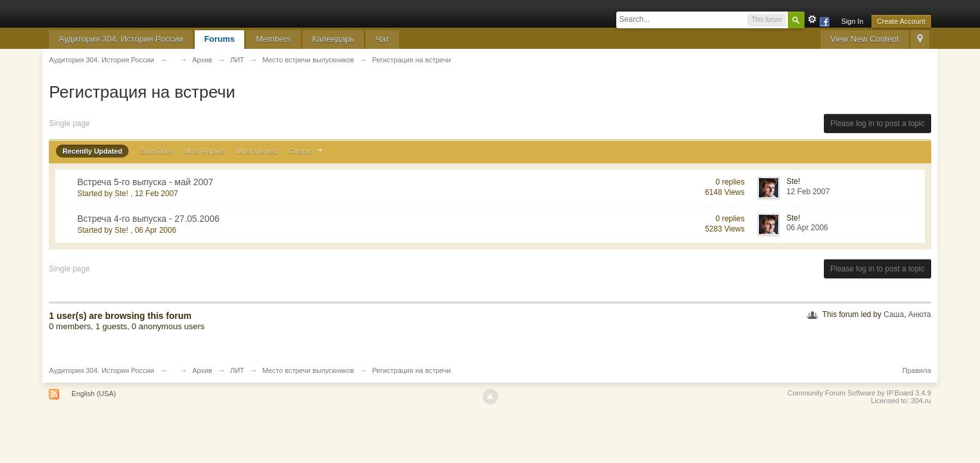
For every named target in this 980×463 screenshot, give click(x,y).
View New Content (865, 39)
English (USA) (94, 394)
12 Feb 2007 (808, 192)
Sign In (852, 21)
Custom (307, 151)
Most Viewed (257, 151)
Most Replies (204, 151)
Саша (894, 314)
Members (273, 39)
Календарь (334, 39)
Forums (220, 39)
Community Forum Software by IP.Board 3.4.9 (859, 393)
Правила (917, 370)
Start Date (157, 151)
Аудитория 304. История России (120, 39)
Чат (382, 39)
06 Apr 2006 (807, 228)
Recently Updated (92, 151)
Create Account (901, 21)
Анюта (919, 314)
